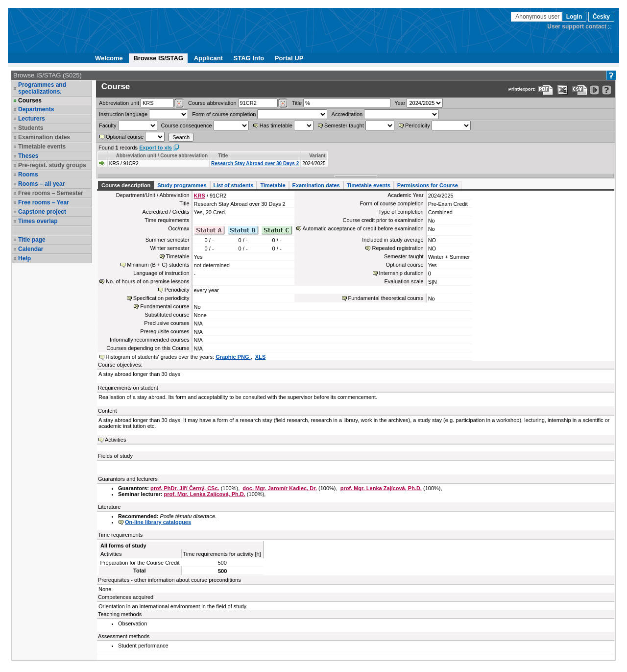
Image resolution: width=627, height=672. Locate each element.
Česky (601, 17)
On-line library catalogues (158, 522)
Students (31, 128)
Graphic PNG (233, 357)
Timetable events (42, 147)
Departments (36, 109)
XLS (260, 357)
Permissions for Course (428, 185)
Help (24, 258)
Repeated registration (398, 248)
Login (574, 17)
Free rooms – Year (44, 202)
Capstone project (42, 212)
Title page (32, 240)
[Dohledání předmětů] (283, 103)
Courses (30, 100)
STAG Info (249, 58)
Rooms (28, 174)
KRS (200, 196)
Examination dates (44, 137)
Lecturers (32, 119)
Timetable (273, 185)
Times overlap (38, 221)
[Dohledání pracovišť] (179, 103)
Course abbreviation (212, 103)
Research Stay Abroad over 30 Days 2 (255, 163)
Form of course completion (224, 114)
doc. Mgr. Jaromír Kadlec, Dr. (280, 488)
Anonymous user (538, 17)
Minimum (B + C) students (158, 265)
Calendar (31, 249)
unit (119, 103)
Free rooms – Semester (51, 193)
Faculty (108, 125)
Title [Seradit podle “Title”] (223, 156)
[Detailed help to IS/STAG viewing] (607, 90)
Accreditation (347, 114)
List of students (234, 185)
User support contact (577, 26)
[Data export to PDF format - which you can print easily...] (545, 90)
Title (297, 103)
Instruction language (123, 114)
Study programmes (182, 185)
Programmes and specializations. (42, 88)
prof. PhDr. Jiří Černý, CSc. (185, 488)
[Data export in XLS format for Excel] (563, 90)
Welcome (109, 58)
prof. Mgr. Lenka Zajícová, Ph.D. (381, 488)
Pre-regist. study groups (52, 165)
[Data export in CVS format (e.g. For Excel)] (580, 90)
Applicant (208, 58)
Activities (115, 440)
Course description (126, 185)
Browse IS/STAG (158, 58)
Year (400, 103)
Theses (28, 156)
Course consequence (187, 125)
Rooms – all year (41, 184)
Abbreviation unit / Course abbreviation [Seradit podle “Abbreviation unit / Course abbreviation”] (162, 156)
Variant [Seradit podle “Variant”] (317, 156)
